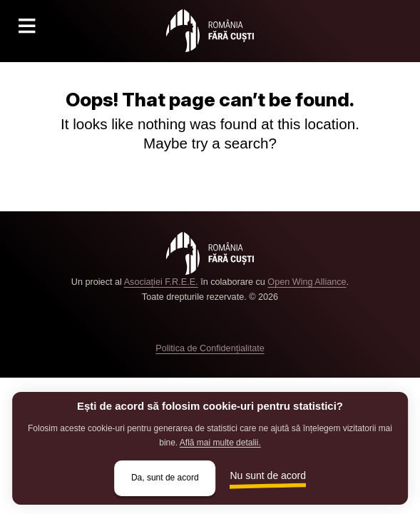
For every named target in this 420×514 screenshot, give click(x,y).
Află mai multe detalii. (220, 443)
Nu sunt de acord (268, 475)
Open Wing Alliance (307, 282)
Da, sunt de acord (165, 478)
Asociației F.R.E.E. (161, 282)
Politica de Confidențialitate (210, 348)
